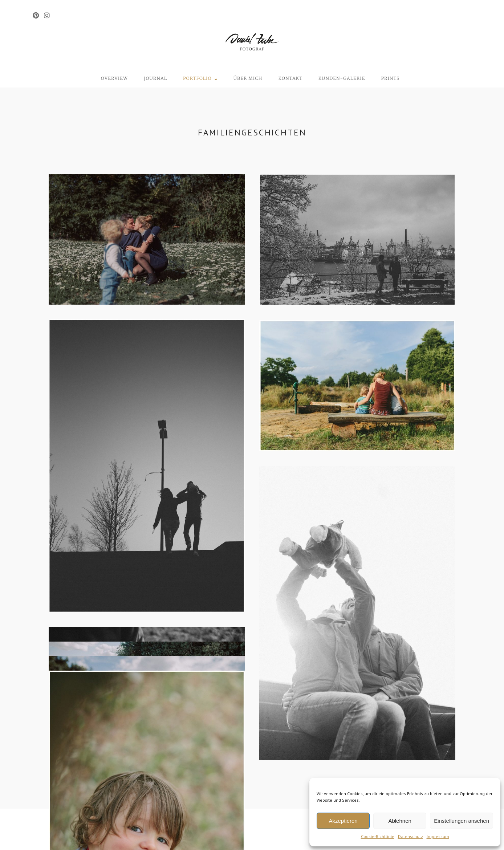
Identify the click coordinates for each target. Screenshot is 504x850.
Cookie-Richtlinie (378, 836)
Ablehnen (400, 821)
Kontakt (290, 79)
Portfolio (197, 79)
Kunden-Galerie (342, 79)
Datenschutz (410, 836)
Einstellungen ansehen (462, 821)
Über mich (248, 79)
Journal (155, 79)
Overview (114, 79)
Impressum (438, 836)
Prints (390, 79)
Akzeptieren (343, 821)
